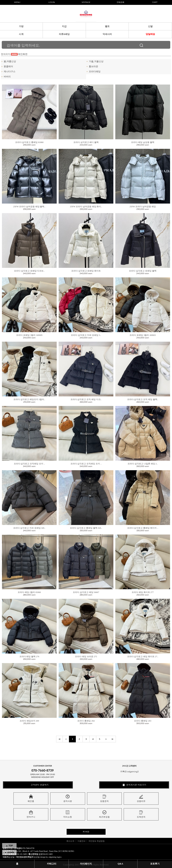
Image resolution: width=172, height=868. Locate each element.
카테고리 (52, 864)
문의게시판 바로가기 (134, 785)
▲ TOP (9, 846)
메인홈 (31, 799)
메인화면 (23, 54)
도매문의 (141, 814)
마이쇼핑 (68, 814)
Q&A (120, 864)
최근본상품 (104, 814)
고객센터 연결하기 (38, 785)
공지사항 (68, 799)
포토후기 (155, 864)
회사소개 (70, 841)
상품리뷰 (141, 799)
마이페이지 (86, 864)
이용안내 (81, 841)
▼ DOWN (9, 852)
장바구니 (31, 814)
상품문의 (104, 799)
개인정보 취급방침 (97, 841)
